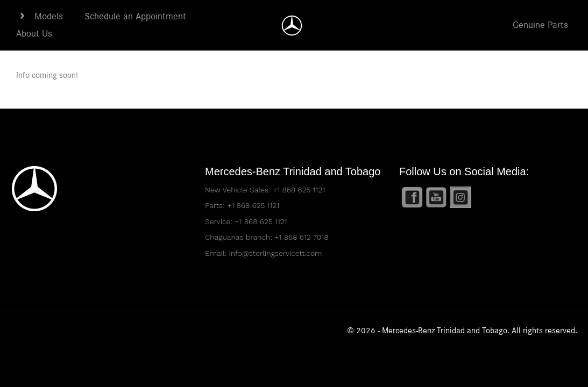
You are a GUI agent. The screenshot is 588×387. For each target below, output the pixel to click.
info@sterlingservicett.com (275, 253)
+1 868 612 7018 (301, 237)
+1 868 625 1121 (299, 190)
